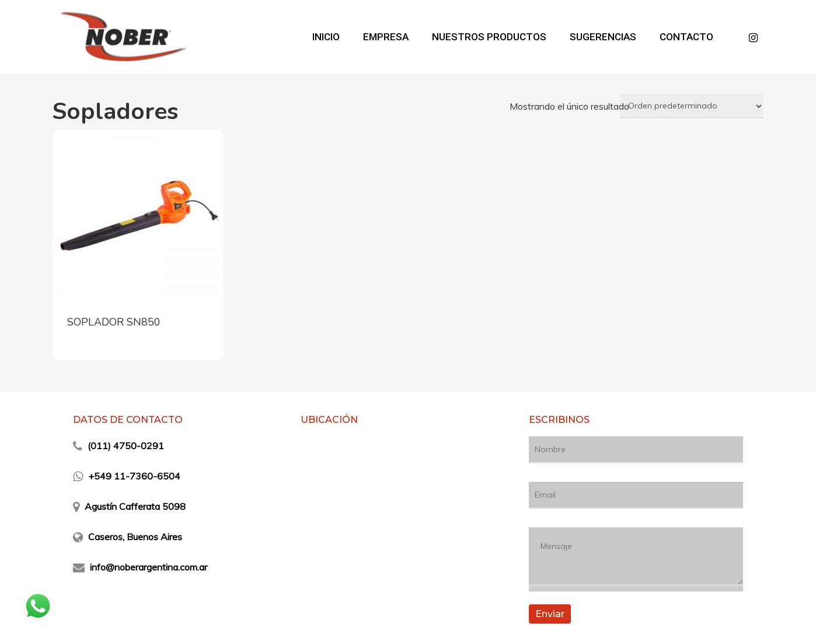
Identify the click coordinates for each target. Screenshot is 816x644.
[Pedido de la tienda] (692, 106)
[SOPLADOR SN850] (138, 216)
